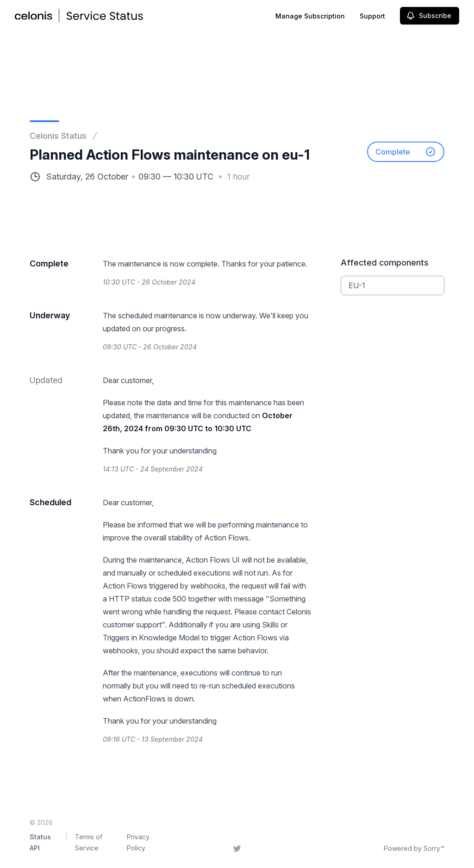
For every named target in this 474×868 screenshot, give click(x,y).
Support (372, 16)
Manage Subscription (310, 16)
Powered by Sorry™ (414, 848)
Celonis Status (58, 136)
